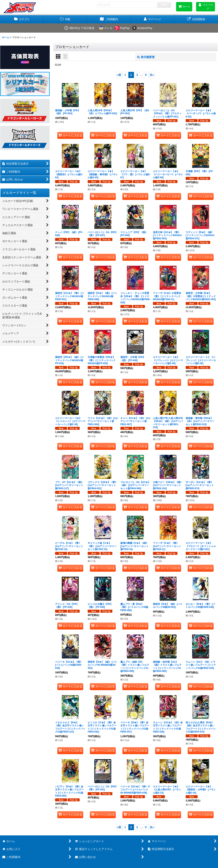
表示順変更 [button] (146, 57)
